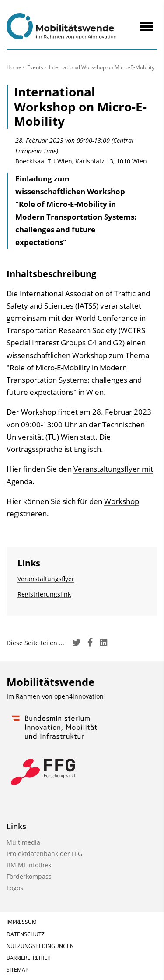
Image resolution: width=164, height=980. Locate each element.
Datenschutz (26, 934)
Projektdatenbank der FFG (44, 854)
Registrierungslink (44, 594)
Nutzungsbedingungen (40, 946)
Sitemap (17, 970)
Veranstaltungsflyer (46, 579)
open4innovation (79, 696)
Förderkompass (29, 876)
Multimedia (23, 842)
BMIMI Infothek (29, 865)
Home (14, 67)
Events (35, 67)
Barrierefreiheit (29, 958)
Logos (15, 888)
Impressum (22, 922)
